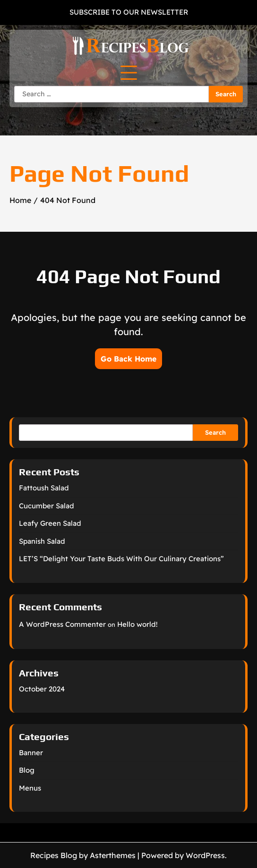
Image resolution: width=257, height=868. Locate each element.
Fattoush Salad (44, 488)
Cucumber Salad (47, 506)
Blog (27, 770)
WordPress (205, 855)
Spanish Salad (42, 541)
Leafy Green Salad (50, 523)
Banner (31, 753)
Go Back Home (128, 359)
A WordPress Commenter (62, 624)
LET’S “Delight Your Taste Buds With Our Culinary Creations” (121, 559)
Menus (30, 788)
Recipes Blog (54, 855)
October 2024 (42, 689)
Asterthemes (113, 855)
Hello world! (137, 624)
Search (215, 432)
